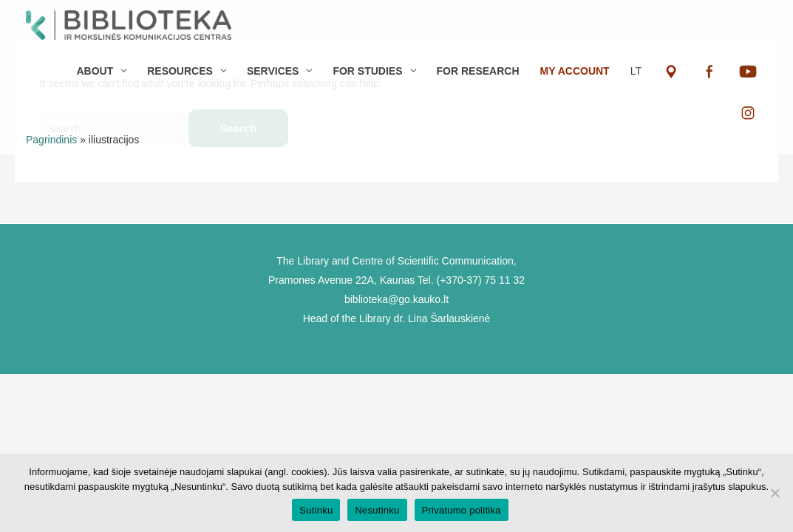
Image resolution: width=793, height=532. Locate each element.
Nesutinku (377, 510)
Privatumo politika (462, 510)
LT (636, 71)
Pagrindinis (51, 140)
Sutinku (316, 510)
